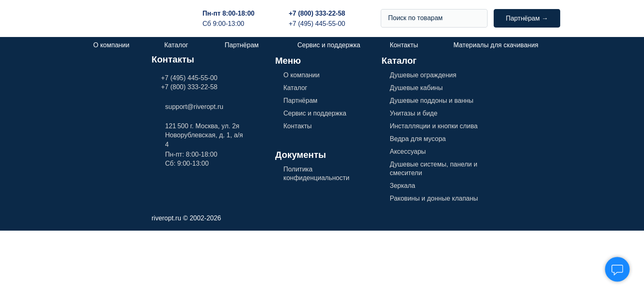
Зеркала (402, 186)
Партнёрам (242, 45)
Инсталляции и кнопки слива (434, 126)
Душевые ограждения (423, 75)
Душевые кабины (416, 88)
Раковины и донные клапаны (434, 198)
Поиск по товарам (415, 18)
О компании (111, 45)
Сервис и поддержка (329, 45)
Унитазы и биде (414, 113)
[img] (478, 18)
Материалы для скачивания (496, 45)
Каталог (176, 45)
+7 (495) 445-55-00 (317, 24)
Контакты (404, 45)
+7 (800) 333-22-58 (317, 13)
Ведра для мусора (418, 139)
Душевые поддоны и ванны (432, 101)
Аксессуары (408, 151)
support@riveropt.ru (194, 107)
